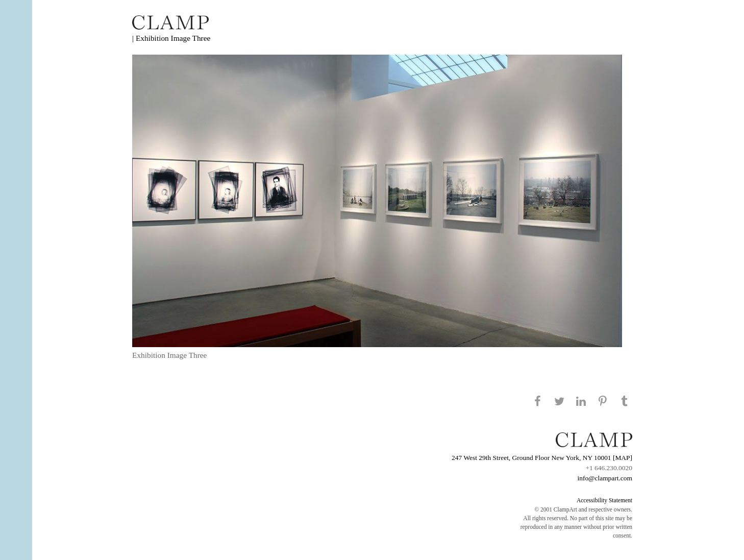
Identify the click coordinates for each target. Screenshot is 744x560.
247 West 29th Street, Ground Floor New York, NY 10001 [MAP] (542, 458)
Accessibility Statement (604, 500)
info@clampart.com (605, 478)
